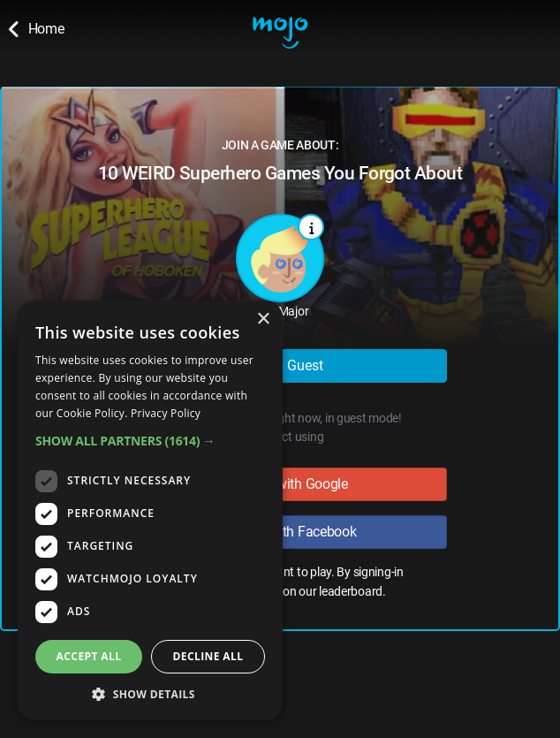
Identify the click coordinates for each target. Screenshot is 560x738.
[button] (150, 441)
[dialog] (150, 510)
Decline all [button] (208, 656)
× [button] (263, 320)
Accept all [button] (89, 656)
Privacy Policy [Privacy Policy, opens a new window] (166, 413)
